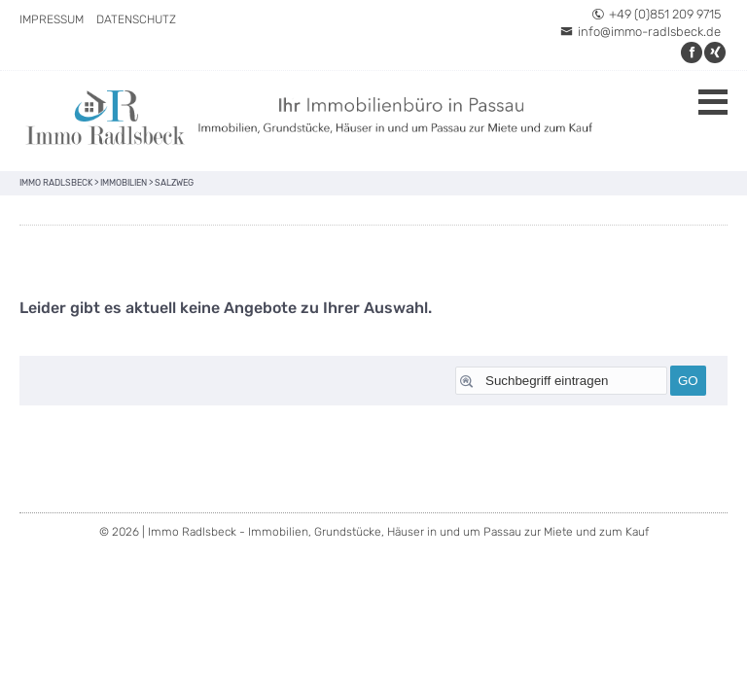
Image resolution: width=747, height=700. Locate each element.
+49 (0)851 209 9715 (656, 14)
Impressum (52, 19)
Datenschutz (136, 19)
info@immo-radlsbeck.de (640, 32)
